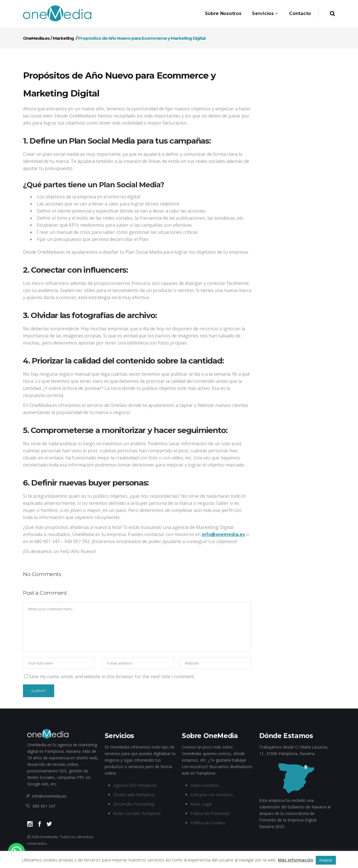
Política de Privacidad (210, 813)
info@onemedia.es (223, 534)
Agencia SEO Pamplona (135, 785)
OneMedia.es (36, 38)
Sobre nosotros (205, 785)
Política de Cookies (208, 823)
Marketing (63, 38)
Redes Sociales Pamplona (137, 813)
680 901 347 (44, 806)
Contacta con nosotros (212, 795)
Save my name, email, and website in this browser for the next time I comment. (112, 676)
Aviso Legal (201, 804)
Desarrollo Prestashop (134, 804)
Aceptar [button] (326, 860)
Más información (296, 860)
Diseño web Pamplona (134, 795)
